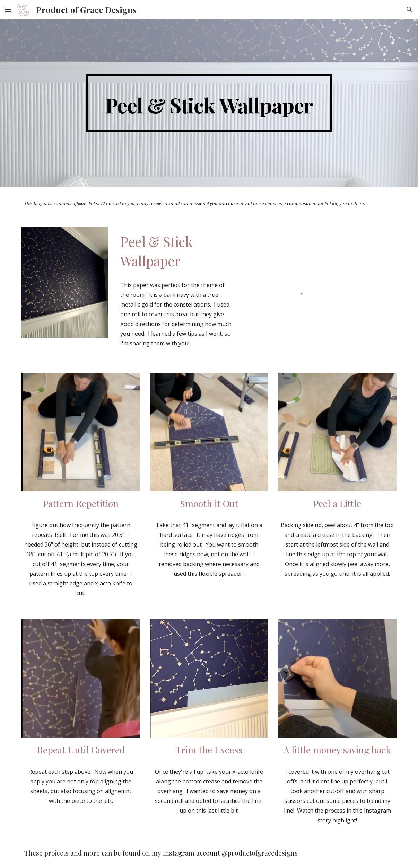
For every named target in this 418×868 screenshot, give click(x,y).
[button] (8, 10)
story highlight (337, 820)
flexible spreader (220, 574)
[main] (209, 103)
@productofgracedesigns (260, 853)
